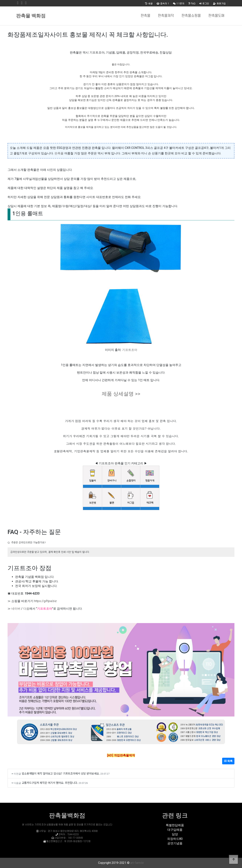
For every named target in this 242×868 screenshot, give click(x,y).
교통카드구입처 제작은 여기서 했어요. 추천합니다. (50, 783)
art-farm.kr (137, 863)
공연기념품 (175, 843)
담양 (175, 834)
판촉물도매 (216, 16)
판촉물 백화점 (31, 16)
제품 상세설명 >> (121, 394)
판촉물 (145, 16)
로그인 (204, 3)
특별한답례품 (175, 825)
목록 (228, 761)
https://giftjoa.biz (45, 601)
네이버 (16, 609)
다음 (26, 609)
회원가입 (219, 3)
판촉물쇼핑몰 (191, 16)
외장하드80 (175, 839)
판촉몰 (59, 153)
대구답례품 (175, 830)
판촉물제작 (166, 16)
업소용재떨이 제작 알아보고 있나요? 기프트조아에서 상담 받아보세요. (61, 773)
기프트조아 (130, 350)
